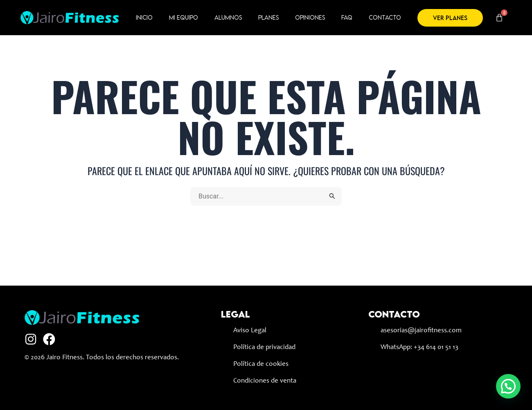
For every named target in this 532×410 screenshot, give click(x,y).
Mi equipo (184, 17)
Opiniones (310, 17)
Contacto (385, 17)
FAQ (347, 17)
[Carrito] (499, 18)
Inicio (144, 17)
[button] (508, 386)
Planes (268, 17)
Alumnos (228, 17)
